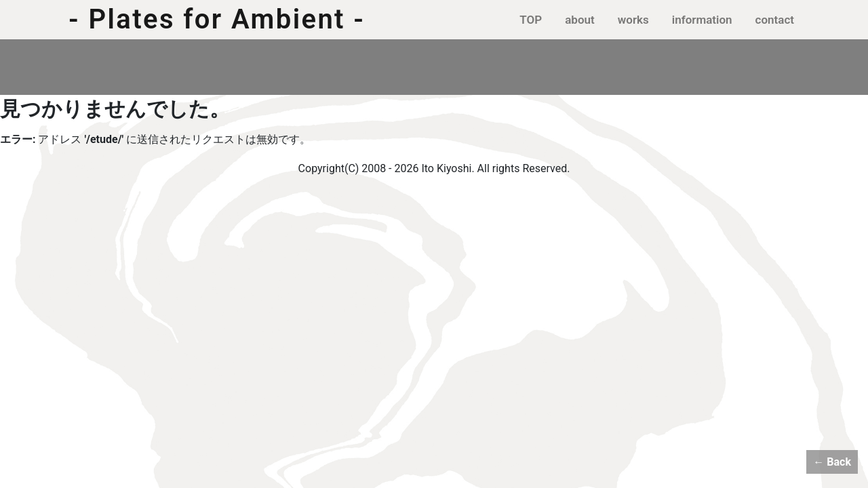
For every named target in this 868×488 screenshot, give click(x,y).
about (580, 20)
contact (775, 20)
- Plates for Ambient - (217, 20)
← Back (832, 462)
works (633, 20)
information (702, 20)
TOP (531, 20)
